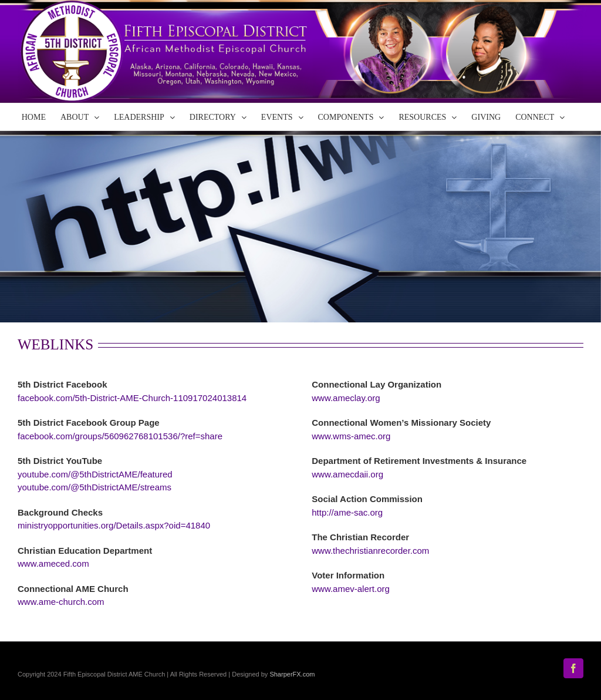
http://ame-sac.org (347, 512)
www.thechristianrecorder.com (370, 551)
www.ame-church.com (61, 602)
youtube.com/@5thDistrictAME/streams (94, 487)
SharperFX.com (292, 674)
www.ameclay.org (346, 398)
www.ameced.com (53, 563)
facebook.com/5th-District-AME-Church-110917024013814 (132, 398)
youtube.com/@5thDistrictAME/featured (95, 474)
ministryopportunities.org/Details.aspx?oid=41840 (114, 525)
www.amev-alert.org (351, 589)
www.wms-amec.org (351, 436)
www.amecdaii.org (347, 474)
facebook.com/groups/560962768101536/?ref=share (120, 436)
